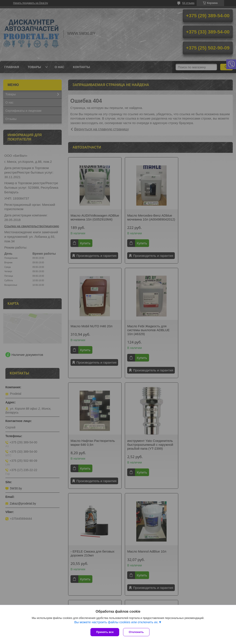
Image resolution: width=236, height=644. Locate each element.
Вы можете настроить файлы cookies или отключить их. (116, 622)
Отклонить (137, 632)
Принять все (105, 632)
